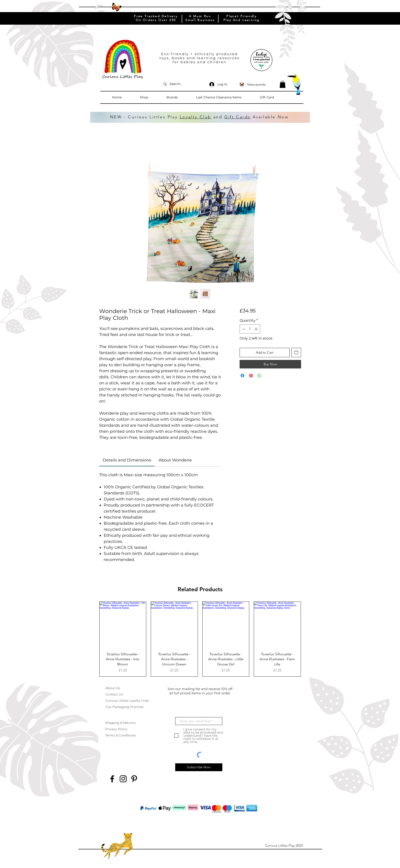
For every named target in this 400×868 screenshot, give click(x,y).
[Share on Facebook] (243, 376)
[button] (151, 97)
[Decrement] (243, 329)
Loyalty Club (196, 117)
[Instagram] (123, 779)
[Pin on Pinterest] (251, 376)
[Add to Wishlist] (296, 353)
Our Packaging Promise (124, 707)
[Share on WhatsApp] (260, 376)
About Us (113, 688)
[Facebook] (112, 779)
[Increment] (256, 329)
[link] (127, 460)
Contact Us (114, 694)
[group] (200, 639)
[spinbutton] (250, 329)
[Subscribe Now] (199, 767)
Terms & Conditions (120, 735)
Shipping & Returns (120, 723)
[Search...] (182, 84)
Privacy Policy (116, 729)
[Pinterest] (134, 779)
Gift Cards (237, 117)
